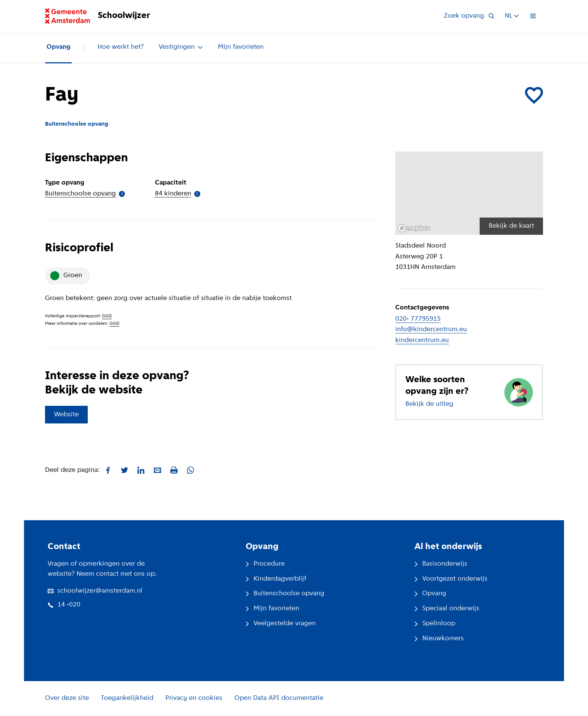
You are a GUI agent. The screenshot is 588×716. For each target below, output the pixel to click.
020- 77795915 (418, 319)
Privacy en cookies (194, 698)
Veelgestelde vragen (281, 624)
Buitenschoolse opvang (285, 594)
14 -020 (64, 605)
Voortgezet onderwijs (451, 579)
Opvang (58, 47)
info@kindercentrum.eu (431, 329)
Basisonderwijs (441, 564)
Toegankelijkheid (127, 698)
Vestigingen (181, 47)
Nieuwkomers (439, 639)
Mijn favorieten (241, 47)
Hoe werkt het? (121, 47)
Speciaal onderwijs (447, 609)
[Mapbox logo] (414, 228)
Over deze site (67, 698)
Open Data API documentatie (279, 698)
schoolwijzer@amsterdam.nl (95, 591)
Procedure (265, 564)
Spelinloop (435, 624)
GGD (107, 316)
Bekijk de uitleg (429, 404)
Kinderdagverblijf (276, 579)
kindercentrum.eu (422, 340)
